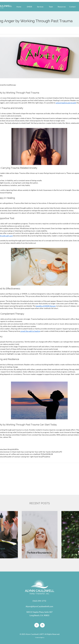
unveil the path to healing (30, 331)
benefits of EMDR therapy (46, 306)
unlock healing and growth (66, 103)
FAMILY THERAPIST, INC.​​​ (40, 594)
